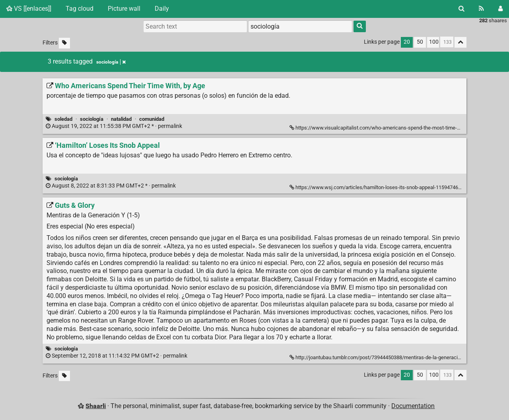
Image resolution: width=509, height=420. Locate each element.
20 (407, 42)
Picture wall (124, 9)
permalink (115, 126)
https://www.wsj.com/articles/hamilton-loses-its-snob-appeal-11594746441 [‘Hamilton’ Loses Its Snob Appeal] (379, 187)
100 (434, 42)
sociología (92, 119)
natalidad (121, 119)
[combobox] (300, 26)
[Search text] (195, 26)
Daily (162, 9)
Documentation (413, 406)
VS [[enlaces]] (29, 9)
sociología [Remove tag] (111, 62)
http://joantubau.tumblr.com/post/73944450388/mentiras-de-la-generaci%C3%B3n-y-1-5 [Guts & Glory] (392, 357)
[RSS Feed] (481, 9)
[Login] (500, 9)
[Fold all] (460, 42)
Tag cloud (80, 9)
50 (420, 42)
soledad (63, 119)
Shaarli (96, 406)
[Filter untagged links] (64, 43)
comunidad (152, 119)
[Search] (461, 9)
